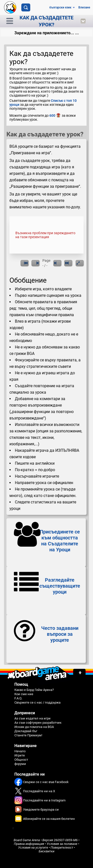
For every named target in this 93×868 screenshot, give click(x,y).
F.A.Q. (18, 698)
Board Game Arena (27, 840)
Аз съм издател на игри (32, 718)
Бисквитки (46, 851)
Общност (21, 760)
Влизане (84, 7)
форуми (20, 764)
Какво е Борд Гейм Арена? (34, 690)
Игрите (20, 755)
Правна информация (29, 844)
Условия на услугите (33, 848)
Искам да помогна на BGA (34, 727)
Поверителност (62, 848)
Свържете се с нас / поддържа (37, 702)
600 (55, 115)
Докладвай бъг (26, 731)
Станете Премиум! (28, 735)
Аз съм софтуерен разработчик (38, 723)
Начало (20, 751)
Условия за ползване (62, 844)
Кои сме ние (24, 694)
